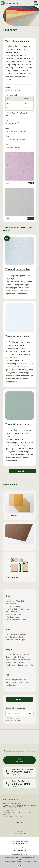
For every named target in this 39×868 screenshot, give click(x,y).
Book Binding (10, 140)
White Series (21, 601)
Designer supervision (13, 148)
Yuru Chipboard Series (13, 90)
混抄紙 (8, 680)
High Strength (10, 685)
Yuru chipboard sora (17, 431)
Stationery (22, 657)
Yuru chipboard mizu (18, 274)
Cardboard (9, 640)
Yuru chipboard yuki (17, 342)
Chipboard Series (11, 612)
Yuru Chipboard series (13, 720)
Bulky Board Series (12, 617)
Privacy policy (19, 831)
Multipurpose (22, 665)
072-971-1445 (21, 772)
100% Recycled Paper (18, 132)
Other (24, 620)
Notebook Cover (23, 654)
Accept (19, 865)
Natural (21, 682)
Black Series (10, 601)
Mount (8, 657)
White (8, 682)
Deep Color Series (12, 609)
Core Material (10, 665)
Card (14, 657)
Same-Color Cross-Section (15, 637)
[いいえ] (37, 862)
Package (8, 662)
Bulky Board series (12, 718)
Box (15, 662)
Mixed (28, 682)
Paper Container (25, 660)
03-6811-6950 (21, 784)
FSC (7, 132)
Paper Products (23, 140)
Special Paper (20, 640)
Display (21, 662)
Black (14, 682)
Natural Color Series (13, 606)
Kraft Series (25, 609)
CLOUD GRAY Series (13, 620)
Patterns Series (11, 604)
